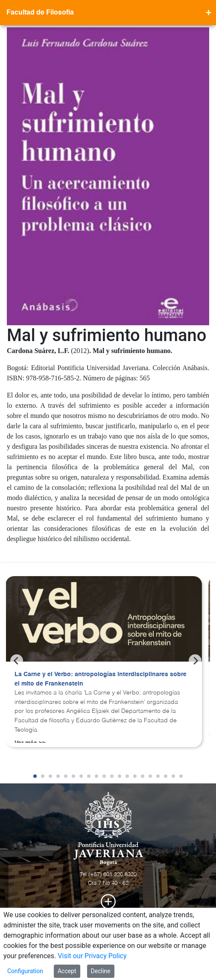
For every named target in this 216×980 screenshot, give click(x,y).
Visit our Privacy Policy (92, 956)
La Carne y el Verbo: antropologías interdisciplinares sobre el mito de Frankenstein (101, 679)
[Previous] (17, 661)
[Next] (195, 661)
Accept (67, 971)
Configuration (25, 971)
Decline (101, 971)
